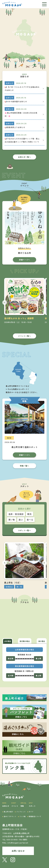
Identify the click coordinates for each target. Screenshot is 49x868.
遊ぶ (21, 520)
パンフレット (20, 812)
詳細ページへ (24, 260)
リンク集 (22, 816)
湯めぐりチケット (9, 816)
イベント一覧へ (24, 336)
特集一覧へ (24, 466)
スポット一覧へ (24, 530)
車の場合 (42, 641)
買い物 (12, 520)
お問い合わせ (18, 851)
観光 (29, 514)
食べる (30, 520)
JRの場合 (8, 641)
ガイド (30, 812)
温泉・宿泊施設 (16, 514)
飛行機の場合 (25, 641)
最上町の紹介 (8, 812)
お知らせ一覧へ (24, 157)
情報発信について (34, 816)
